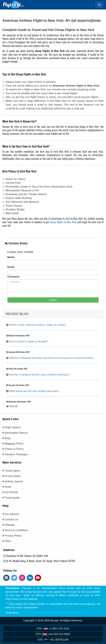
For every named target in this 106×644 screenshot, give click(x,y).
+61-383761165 (53, 640)
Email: (11, 267)
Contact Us (11, 519)
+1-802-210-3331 (53, 629)
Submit (53, 300)
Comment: (14, 277)
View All (14, 406)
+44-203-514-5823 (53, 634)
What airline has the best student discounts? (34, 391)
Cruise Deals (13, 476)
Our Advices (12, 514)
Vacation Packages (16, 454)
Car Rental (11, 492)
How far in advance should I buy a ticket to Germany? (39, 375)
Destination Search (16, 433)
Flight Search (13, 427)
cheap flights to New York (63, 222)
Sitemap (10, 525)
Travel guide (12, 498)
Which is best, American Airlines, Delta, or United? (37, 325)
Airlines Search (14, 481)
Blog (7, 438)
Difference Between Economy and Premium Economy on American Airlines (51, 358)
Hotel (8, 487)
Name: (11, 257)
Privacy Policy (13, 536)
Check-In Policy (14, 449)
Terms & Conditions (17, 530)
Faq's (8, 541)
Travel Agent (12, 471)
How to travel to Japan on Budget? (29, 341)
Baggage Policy (14, 444)
